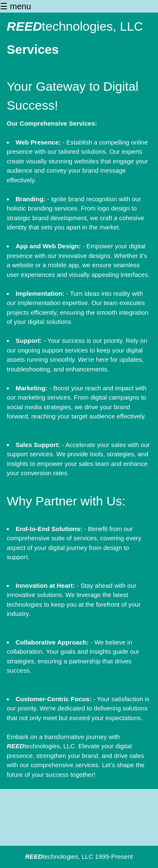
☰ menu (16, 6)
